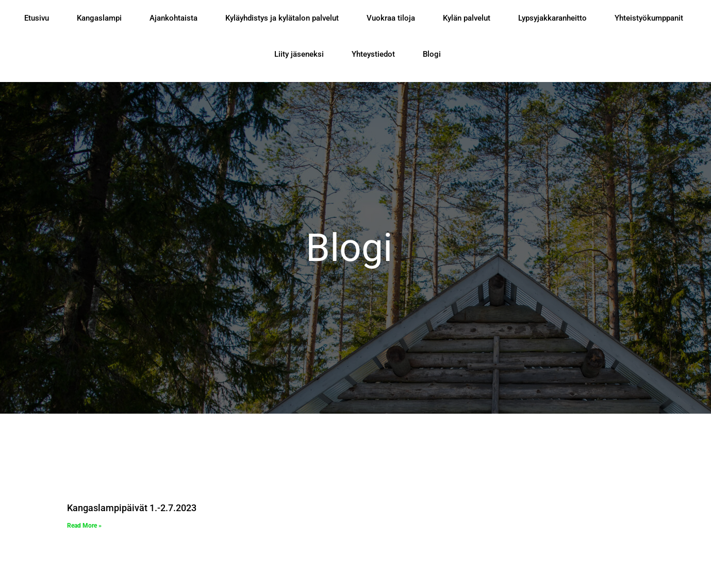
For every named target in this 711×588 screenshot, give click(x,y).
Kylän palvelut (467, 18)
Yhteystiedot (373, 54)
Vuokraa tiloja (391, 18)
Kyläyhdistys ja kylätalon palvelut (282, 18)
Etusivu (37, 18)
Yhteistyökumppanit (649, 18)
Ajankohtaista (173, 18)
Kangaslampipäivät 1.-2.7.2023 (132, 508)
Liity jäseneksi (299, 54)
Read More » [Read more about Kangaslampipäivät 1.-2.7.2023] (84, 526)
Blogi (432, 54)
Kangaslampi (99, 18)
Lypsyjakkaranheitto (552, 18)
